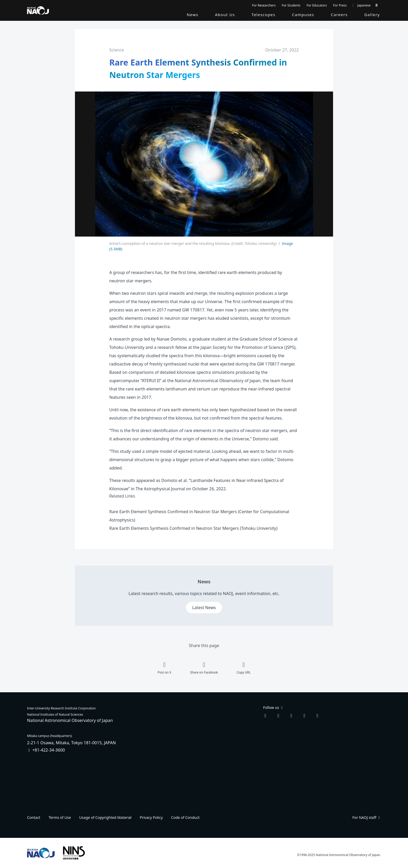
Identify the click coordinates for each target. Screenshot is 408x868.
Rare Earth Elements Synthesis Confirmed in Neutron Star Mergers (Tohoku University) (193, 528)
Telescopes (263, 15)
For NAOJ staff (367, 817)
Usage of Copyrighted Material (105, 817)
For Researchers (264, 5)
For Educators (317, 5)
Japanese (364, 5)
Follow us (273, 707)
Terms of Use (60, 817)
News (193, 15)
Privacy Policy (151, 817)
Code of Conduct (185, 817)
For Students (291, 5)
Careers (339, 15)
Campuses (303, 15)
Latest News (204, 608)
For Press (340, 5)
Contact (34, 817)
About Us (225, 15)
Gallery (372, 15)
